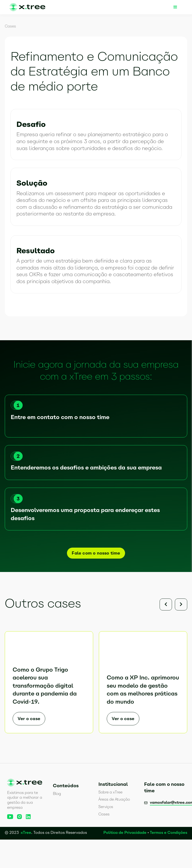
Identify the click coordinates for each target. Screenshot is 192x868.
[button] (175, 7)
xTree (26, 833)
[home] (27, 7)
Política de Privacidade (125, 833)
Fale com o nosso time (96, 553)
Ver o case (29, 719)
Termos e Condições (169, 833)
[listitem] (49, 679)
